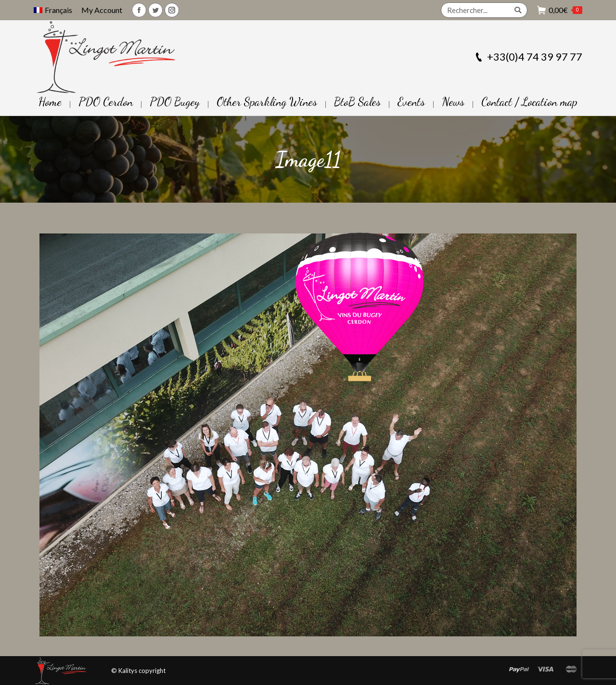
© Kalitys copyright (138, 671)
